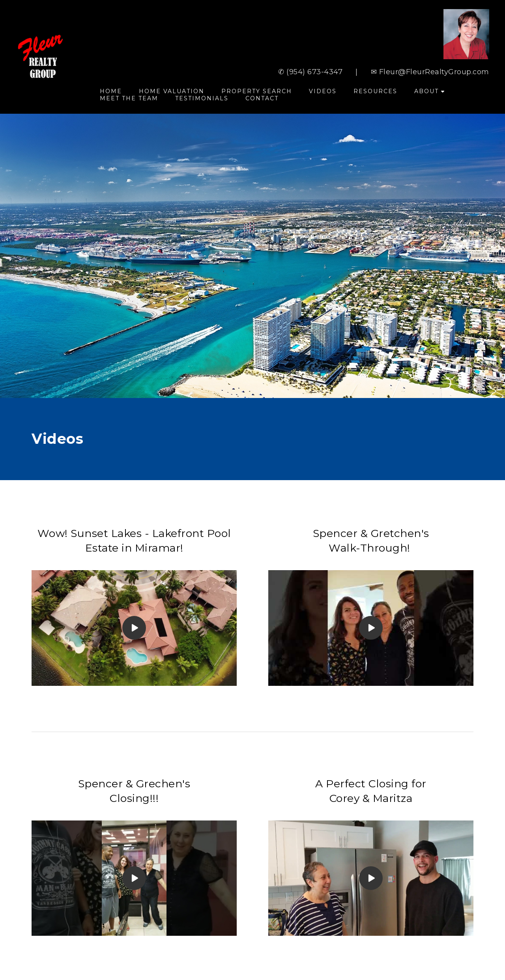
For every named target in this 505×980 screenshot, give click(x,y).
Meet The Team (129, 98)
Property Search (257, 91)
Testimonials (202, 98)
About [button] (429, 91)
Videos (323, 91)
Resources (375, 91)
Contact (262, 98)
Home (111, 91)
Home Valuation (172, 91)
